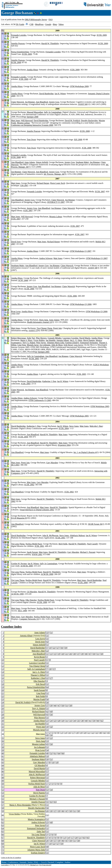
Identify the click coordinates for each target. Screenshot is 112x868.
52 (51, 753)
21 (67, 654)
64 (47, 687)
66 (63, 753)
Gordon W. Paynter (19, 564)
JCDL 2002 (69, 492)
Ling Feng (22, 345)
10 (50, 648)
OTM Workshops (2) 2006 (81, 304)
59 (66, 648)
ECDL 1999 (42, 602)
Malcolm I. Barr (96, 426)
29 (3, 718)
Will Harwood (27, 121)
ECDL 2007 (100, 192)
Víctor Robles (39, 340)
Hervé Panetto (89, 340)
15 (55, 654)
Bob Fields (63, 544)
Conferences (13, 862)
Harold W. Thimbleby (50, 43)
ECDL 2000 (83, 583)
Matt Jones (16, 121)
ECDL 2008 (85, 131)
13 (51, 654)
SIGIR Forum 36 (95, 524)
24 (3, 702)
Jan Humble (51, 340)
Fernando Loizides (19, 35)
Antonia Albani (63, 340)
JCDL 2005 (81, 374)
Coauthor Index (11, 627)
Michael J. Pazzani (88, 552)
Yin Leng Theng (18, 544)
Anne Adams (30, 162)
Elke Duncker (31, 600)
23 (3, 699)
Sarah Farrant (32, 552)
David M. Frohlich (72, 121)
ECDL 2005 (34, 359)
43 (3, 762)
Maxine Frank (39, 699)
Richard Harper (43, 183)
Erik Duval (68, 345)
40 (86, 721)
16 (3, 678)
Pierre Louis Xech (58, 183)
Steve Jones (74, 426)
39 (82, 654)
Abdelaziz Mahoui (77, 535)
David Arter (16, 242)
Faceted (51, 862)
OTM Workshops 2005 (100, 406)
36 (3, 741)
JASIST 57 (33, 330)
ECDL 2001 (60, 538)
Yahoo (61, 24)
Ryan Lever (16, 312)
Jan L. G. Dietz (76, 340)
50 (94, 654)
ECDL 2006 (29, 289)
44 (3, 765)
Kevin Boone (57, 617)
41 (90, 721)
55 (3, 799)
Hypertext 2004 (64, 445)
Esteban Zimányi (72, 343)
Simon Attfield (42, 162)
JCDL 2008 (87, 148)
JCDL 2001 (39, 546)
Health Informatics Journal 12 (39, 322)
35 (78, 721)
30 (74, 654)
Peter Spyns (41, 343)
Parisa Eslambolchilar (20, 52)
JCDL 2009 (75, 70)
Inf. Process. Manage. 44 (54, 174)
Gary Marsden (52, 463)
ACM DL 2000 (26, 566)
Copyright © (5, 865)
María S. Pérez (26, 340)
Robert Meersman (18, 338)
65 (55, 802)
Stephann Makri (82, 162)
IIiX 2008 (78, 140)
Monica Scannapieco (36, 819)
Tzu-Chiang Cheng (44, 328)
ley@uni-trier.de (45, 865)
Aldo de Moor (57, 345)
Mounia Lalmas (23, 123)
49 (51, 712)
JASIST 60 (82, 104)
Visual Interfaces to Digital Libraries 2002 (37, 510)
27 (58, 648)
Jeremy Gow (54, 102)
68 (3, 841)
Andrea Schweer (46, 258)
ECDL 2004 (64, 428)
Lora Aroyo (78, 345)
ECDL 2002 (29, 485)
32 (47, 666)
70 (3, 847)
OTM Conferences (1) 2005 (40, 400)
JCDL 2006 (72, 296)
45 (47, 715)
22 (54, 648)
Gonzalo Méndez (55, 338)
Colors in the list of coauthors (11, 858)
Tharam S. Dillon (38, 675)
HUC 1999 (22, 611)
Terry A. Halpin (29, 343)
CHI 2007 (24, 185)
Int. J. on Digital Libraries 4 (85, 452)
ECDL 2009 (102, 35)
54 (51, 790)
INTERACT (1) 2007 (56, 202)
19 (59, 654)
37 (78, 654)
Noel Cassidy (93, 544)
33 (47, 633)
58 (102, 654)
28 (3, 715)
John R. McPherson (50, 535)
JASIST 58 (92, 268)
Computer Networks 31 (29, 619)
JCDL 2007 (28, 211)
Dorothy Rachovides (89, 121)
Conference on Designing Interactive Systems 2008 (32, 125)
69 (3, 844)
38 (82, 721)
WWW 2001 (37, 554)
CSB (31, 24)
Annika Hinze (32, 70)
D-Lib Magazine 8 (19, 518)
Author (67, 862)
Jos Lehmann (45, 345)
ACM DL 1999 (17, 594)
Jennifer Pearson (18, 43)
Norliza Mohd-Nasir (34, 544)
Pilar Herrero (41, 338)
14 (3, 672)
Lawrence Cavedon (70, 338)
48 (47, 753)
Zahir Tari (31, 338)
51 (51, 633)
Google (48, 24)
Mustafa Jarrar (33, 345)
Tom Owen (31, 140)
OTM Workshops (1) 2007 (81, 251)
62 (102, 721)
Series (30, 862)
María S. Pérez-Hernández (20, 805)
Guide (22, 24)
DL (17, 24)
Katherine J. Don (49, 381)
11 (47, 654)
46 (86, 654)
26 (71, 654)
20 (63, 654)
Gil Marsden (32, 592)
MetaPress (39, 24)
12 (3, 666)
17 (3, 681)
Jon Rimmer (30, 102)
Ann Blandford (42, 102)
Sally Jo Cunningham (53, 112)
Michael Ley (34, 865)
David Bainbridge (46, 94)
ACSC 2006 (23, 280)
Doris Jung (44, 320)
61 (55, 753)
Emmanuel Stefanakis (89, 343)
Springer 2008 (32, 117)
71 (3, 850)
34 (75, 721)
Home (4, 862)
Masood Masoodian (35, 112)
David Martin (85, 338)
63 (51, 802)
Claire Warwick (18, 102)
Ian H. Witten (60, 94)
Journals (23, 862)
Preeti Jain (57, 328)
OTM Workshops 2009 (79, 86)
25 (3, 705)
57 (54, 669)
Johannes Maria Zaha (56, 343)
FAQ (51, 20)
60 (98, 721)
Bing (55, 24)
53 (47, 790)
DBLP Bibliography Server (36, 20)
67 (3, 838)
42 (47, 642)
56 (62, 648)
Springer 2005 (44, 352)
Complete (59, 862)
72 (3, 853)
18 (3, 684)
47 (90, 654)
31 (47, 636)
